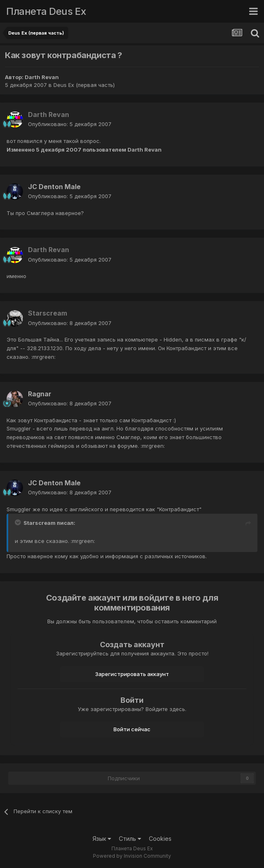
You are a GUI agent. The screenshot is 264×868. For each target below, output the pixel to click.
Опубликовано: (70, 124)
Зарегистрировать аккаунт (132, 674)
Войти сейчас (132, 729)
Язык (102, 839)
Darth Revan (42, 77)
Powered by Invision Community (132, 856)
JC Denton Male (54, 187)
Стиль (130, 839)
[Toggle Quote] (19, 522)
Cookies (160, 839)
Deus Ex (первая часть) (84, 85)
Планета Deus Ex (46, 11)
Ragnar (40, 394)
